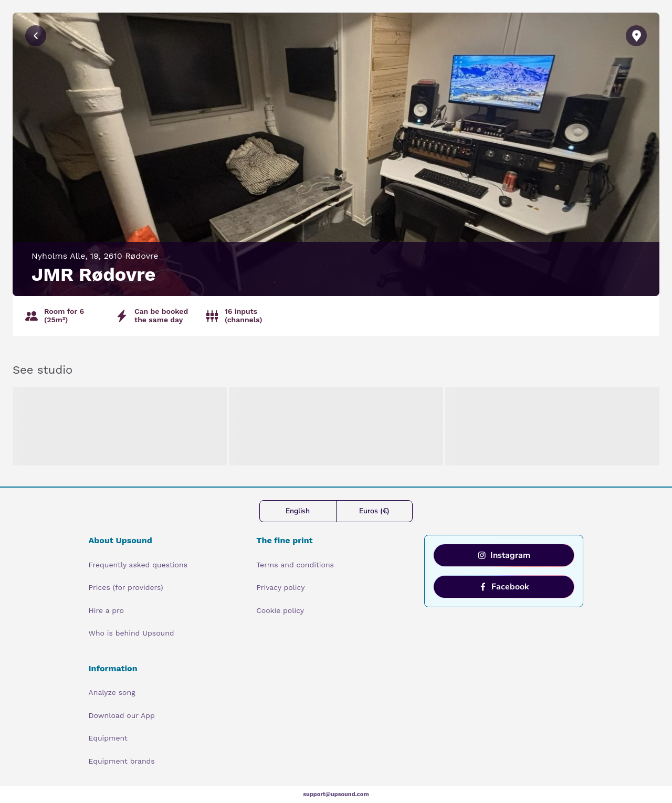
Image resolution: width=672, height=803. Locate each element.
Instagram (504, 555)
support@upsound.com (336, 794)
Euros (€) (374, 511)
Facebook (504, 587)
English (298, 511)
